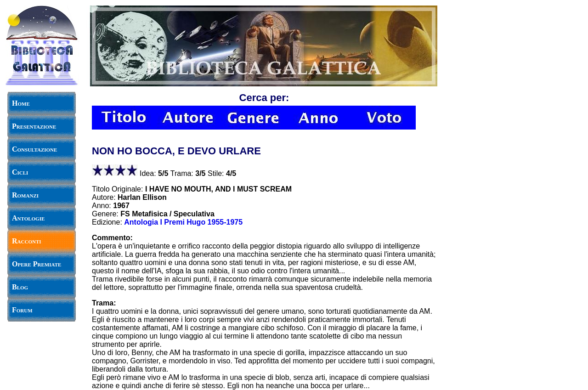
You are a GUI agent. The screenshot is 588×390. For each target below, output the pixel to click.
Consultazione (34, 149)
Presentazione (34, 126)
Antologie (28, 218)
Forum (22, 310)
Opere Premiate (37, 264)
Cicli (20, 172)
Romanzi (25, 195)
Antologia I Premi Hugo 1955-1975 (183, 222)
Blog (20, 287)
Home (21, 103)
